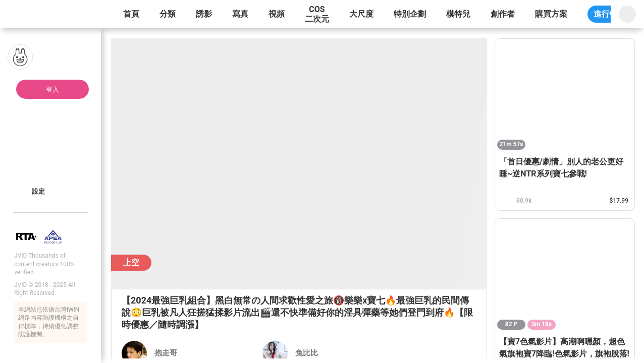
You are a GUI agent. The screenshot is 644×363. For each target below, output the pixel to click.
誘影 (204, 14)
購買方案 (551, 14)
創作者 (503, 14)
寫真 (240, 14)
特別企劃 (410, 14)
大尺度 (361, 14)
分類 (168, 14)
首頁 (131, 14)
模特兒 (458, 14)
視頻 (277, 14)
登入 (52, 89)
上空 (131, 262)
